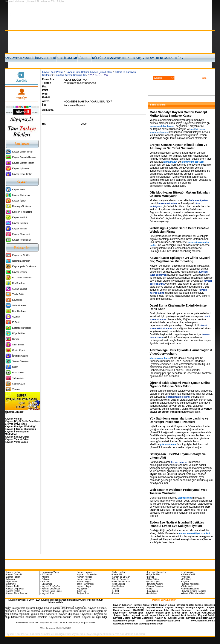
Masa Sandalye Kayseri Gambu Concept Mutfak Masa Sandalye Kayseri (178, 114)
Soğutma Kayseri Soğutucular (71, 75)
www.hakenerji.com (124, 621)
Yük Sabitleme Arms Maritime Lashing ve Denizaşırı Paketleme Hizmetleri (179, 420)
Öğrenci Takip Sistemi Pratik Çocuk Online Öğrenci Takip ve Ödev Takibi (180, 385)
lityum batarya (179, 462)
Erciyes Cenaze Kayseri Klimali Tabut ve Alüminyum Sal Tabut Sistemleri (178, 147)
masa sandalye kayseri (163, 126)
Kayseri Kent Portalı (53, 72)
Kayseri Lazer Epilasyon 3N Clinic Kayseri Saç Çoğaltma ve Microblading (180, 259)
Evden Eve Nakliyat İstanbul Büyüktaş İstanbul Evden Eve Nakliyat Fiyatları (177, 524)
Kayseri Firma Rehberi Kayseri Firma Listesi (89, 72)
